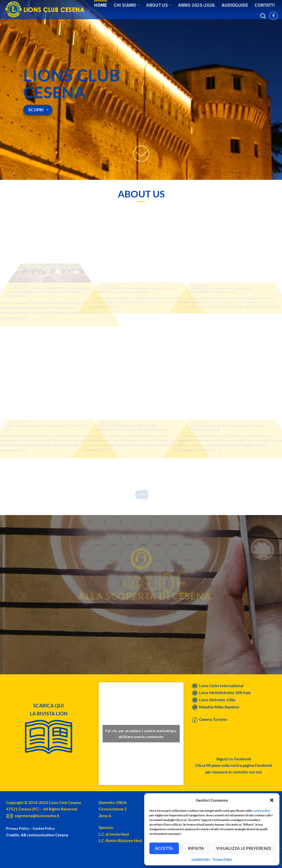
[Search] (263, 16)
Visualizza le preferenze (244, 848)
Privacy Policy (222, 859)
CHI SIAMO (127, 5)
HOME (101, 5)
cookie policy (261, 811)
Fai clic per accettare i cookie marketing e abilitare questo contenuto (141, 734)
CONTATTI (265, 5)
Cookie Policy (201, 859)
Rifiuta (196, 848)
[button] (272, 800)
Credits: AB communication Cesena (37, 835)
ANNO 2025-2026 (197, 5)
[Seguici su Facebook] (273, 16)
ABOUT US (159, 5)
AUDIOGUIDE (235, 5)
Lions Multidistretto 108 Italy (225, 693)
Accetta (164, 848)
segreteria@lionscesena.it (33, 816)
